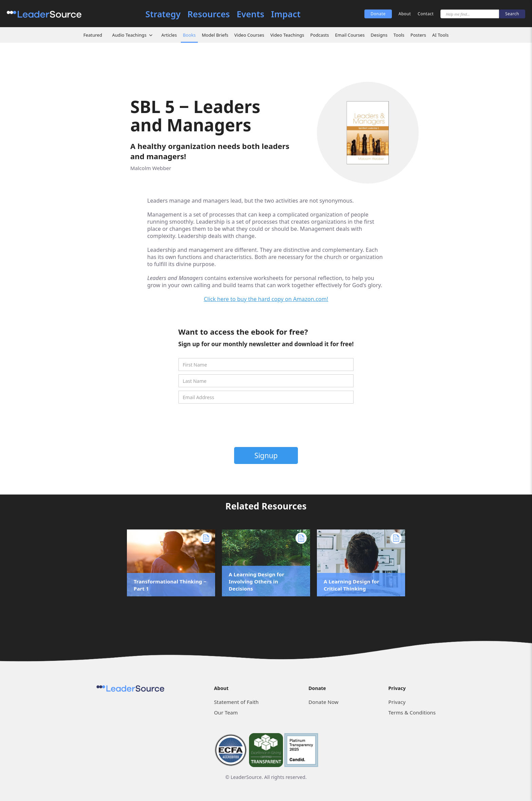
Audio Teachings (129, 35)
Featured (93, 35)
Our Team (226, 712)
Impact (286, 14)
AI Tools (441, 35)
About (405, 14)
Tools (399, 35)
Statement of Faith (236, 702)
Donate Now (323, 702)
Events (251, 14)
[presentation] (267, 427)
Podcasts (319, 35)
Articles (169, 35)
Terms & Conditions (412, 712)
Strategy (163, 14)
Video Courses (249, 35)
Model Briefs (215, 35)
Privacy (397, 702)
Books (189, 35)
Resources (208, 14)
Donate (378, 14)
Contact (426, 14)
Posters (418, 35)
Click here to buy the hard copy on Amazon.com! (266, 299)
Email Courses (350, 35)
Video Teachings (287, 35)
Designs (379, 35)
